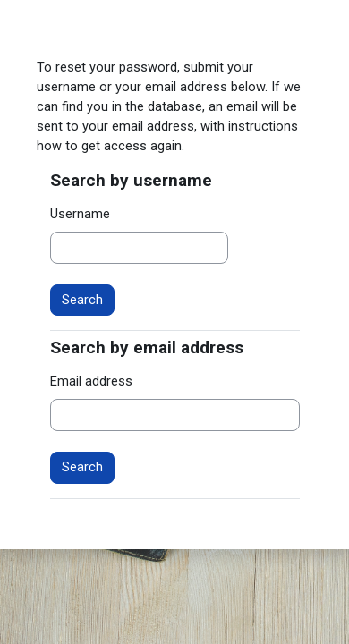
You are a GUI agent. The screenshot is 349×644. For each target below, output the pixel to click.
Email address (91, 381)
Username (80, 214)
